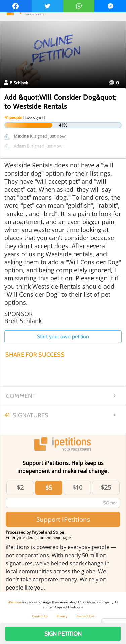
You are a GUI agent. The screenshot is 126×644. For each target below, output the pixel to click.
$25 (106, 487)
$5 (49, 488)
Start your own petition (63, 336)
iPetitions (15, 602)
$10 (77, 487)
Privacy (62, 616)
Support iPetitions (63, 519)
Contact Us (40, 616)
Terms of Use (85, 616)
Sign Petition (63, 634)
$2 (20, 487)
